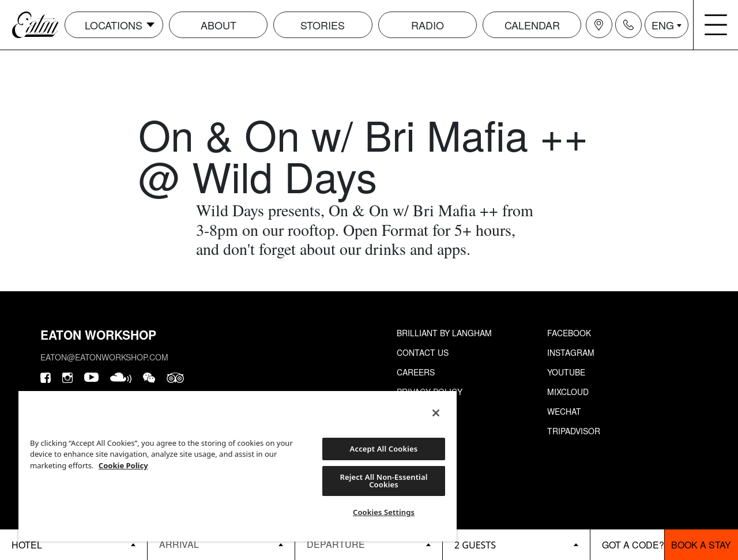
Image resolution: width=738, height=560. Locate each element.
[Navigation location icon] (599, 25)
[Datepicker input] (221, 544)
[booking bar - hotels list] (74, 545)
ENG (663, 25)
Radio (428, 25)
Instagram (571, 352)
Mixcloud (568, 392)
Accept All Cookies (384, 449)
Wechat (564, 411)
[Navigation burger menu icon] (716, 25)
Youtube (566, 372)
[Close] (436, 413)
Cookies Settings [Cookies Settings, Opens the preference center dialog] (384, 512)
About (219, 25)
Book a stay (701, 545)
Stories (323, 25)
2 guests (475, 545)
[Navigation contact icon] (628, 25)
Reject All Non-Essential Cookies (383, 481)
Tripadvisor (574, 431)
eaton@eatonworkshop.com (104, 357)
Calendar (532, 25)
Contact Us (423, 352)
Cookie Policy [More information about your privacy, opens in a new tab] (123, 465)
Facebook (569, 333)
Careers (416, 372)
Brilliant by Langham (444, 333)
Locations (114, 25)
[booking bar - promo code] (627, 545)
